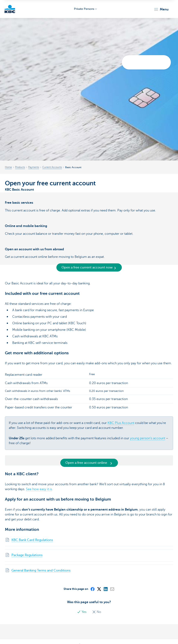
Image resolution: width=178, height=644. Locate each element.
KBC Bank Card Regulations (32, 540)
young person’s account (148, 438)
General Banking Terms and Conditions (41, 570)
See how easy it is (39, 489)
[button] (161, 9)
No (97, 612)
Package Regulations (27, 555)
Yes (82, 612)
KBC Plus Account (121, 423)
